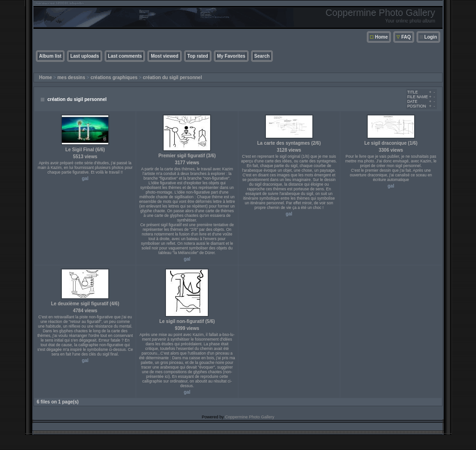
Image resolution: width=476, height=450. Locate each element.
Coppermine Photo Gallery (250, 417)
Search (262, 56)
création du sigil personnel (172, 77)
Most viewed (164, 56)
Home (381, 37)
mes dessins (71, 77)
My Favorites (231, 56)
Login (431, 37)
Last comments (125, 56)
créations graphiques (114, 77)
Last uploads (85, 56)
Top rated (198, 56)
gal (85, 178)
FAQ (406, 37)
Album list (50, 56)
